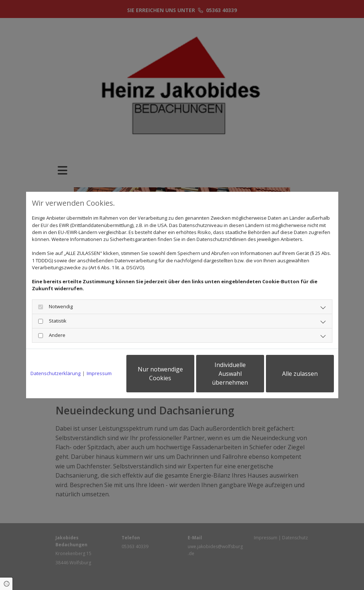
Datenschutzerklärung (55, 373)
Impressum (99, 373)
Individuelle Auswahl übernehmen (230, 374)
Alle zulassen (300, 374)
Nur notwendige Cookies (160, 374)
